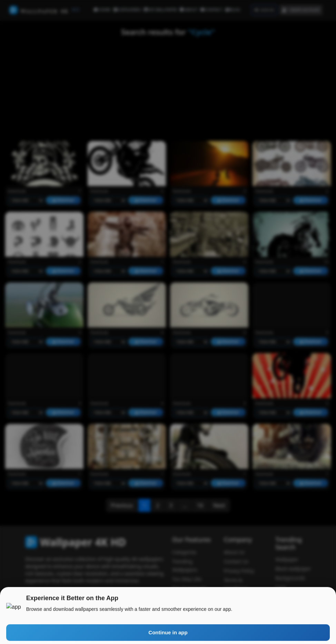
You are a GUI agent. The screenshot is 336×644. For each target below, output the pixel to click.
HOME (103, 9)
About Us (234, 552)
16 (200, 505)
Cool (280, 587)
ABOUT (189, 9)
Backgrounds (290, 578)
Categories (184, 552)
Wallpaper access (295, 597)
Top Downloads (190, 588)
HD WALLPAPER (161, 9)
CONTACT (211, 9)
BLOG (232, 9)
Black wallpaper (293, 569)
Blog (177, 598)
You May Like (187, 579)
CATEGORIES (128, 9)
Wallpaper (287, 559)
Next (219, 505)
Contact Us (236, 561)
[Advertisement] (168, 91)
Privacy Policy (239, 571)
